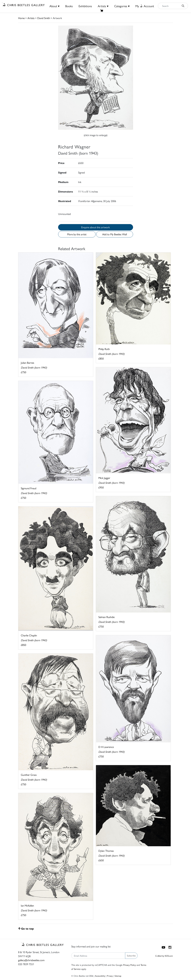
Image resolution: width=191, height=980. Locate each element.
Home (21, 18)
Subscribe (131, 955)
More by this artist (77, 234)
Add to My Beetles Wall (115, 234)
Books (69, 6)
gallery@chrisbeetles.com (31, 960)
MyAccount (145, 6)
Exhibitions (85, 6)
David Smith (44, 18)
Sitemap (118, 976)
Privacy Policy (130, 965)
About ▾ (54, 6)
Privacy (110, 976)
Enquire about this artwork (95, 227)
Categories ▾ (122, 6)
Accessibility (100, 976)
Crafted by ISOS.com (164, 956)
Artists (31, 18)
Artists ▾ (103, 6)
